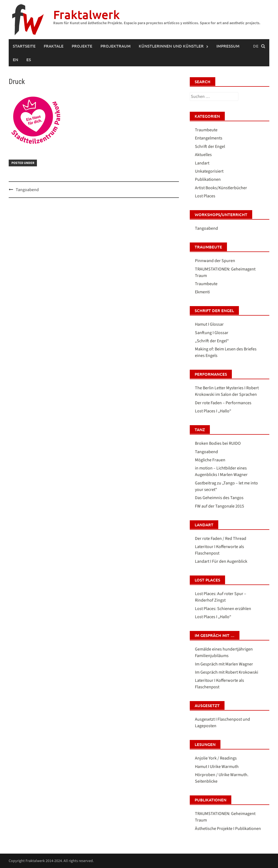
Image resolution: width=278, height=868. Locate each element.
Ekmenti (202, 292)
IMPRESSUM (228, 46)
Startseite (24, 46)
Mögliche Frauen (210, 460)
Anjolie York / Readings (216, 758)
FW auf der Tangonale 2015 (219, 506)
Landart (202, 163)
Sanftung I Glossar (212, 333)
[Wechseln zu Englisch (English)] (15, 60)
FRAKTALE (54, 46)
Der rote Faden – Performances (223, 403)
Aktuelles (203, 155)
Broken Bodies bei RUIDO (218, 443)
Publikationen (208, 179)
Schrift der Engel (210, 147)
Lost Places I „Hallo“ (213, 411)
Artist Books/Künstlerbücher (221, 188)
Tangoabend (27, 190)
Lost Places (205, 196)
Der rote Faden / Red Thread (221, 539)
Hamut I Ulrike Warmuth (217, 767)
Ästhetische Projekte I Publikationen (228, 829)
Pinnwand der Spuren (215, 261)
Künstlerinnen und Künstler (171, 46)
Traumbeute (206, 130)
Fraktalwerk (86, 15)
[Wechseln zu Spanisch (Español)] (29, 60)
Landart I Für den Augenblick (221, 561)
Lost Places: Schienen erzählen (223, 609)
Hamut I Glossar (209, 324)
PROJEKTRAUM (116, 46)
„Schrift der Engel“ (212, 341)
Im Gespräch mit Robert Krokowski (227, 672)
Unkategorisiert (209, 171)
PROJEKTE (82, 46)
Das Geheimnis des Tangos (219, 498)
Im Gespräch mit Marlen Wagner (224, 664)
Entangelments (209, 138)
